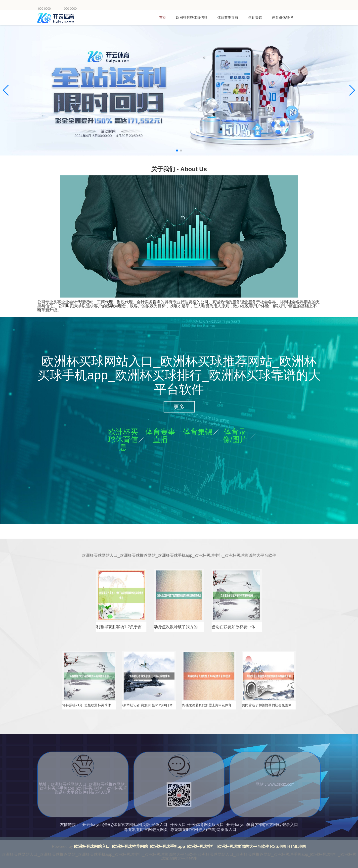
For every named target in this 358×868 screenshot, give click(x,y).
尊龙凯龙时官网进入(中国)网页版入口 (203, 830)
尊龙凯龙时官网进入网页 (146, 830)
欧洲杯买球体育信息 (192, 17)
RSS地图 (278, 846)
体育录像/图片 (283, 17)
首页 (163, 17)
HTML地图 (297, 846)
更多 (179, 407)
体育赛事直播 (228, 17)
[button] (352, 90)
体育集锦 (255, 17)
